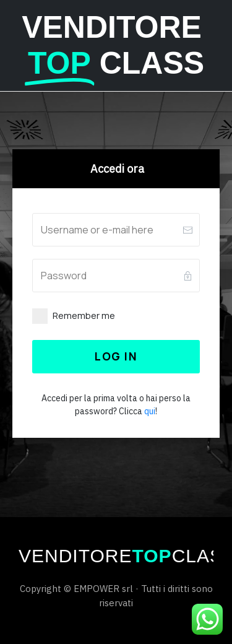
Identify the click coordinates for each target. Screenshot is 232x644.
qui (150, 411)
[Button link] (116, 357)
